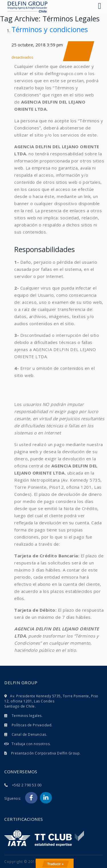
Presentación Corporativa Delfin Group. (46, 753)
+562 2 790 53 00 (27, 785)
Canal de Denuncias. (30, 734)
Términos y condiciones (50, 29)
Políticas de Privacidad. (32, 725)
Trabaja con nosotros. (31, 744)
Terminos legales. (27, 716)
